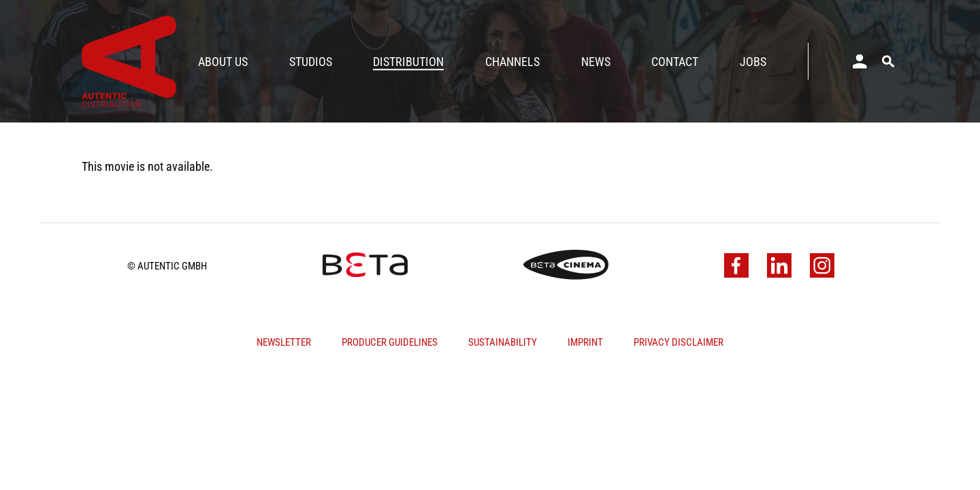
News (596, 62)
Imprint (585, 342)
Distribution (408, 62)
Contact (675, 62)
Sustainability (503, 342)
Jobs (753, 62)
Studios (311, 62)
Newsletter (284, 342)
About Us (223, 62)
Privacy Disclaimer (679, 342)
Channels (512, 62)
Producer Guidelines (390, 342)
